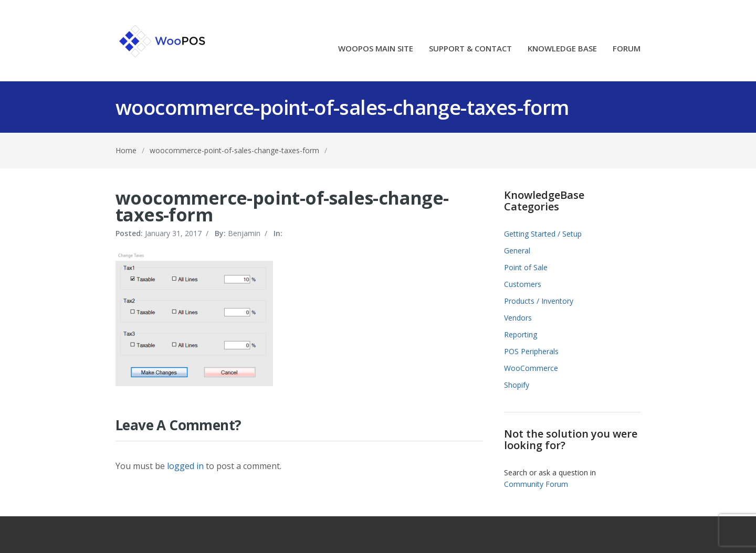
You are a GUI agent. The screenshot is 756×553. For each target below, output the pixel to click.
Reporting (521, 334)
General (517, 251)
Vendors (518, 318)
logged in (185, 466)
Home (126, 150)
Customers (523, 284)
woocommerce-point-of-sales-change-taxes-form (234, 150)
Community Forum (536, 484)
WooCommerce (531, 368)
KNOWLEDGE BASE (562, 49)
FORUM (627, 49)
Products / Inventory (539, 301)
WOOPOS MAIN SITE (376, 49)
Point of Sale (526, 267)
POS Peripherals (531, 351)
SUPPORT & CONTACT (470, 49)
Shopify (517, 385)
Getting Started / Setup (543, 234)
